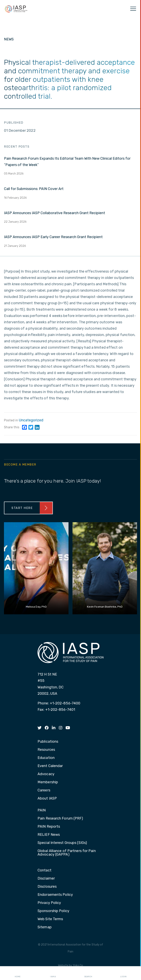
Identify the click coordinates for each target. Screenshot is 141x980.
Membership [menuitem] (48, 782)
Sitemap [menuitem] (45, 927)
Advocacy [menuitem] (46, 774)
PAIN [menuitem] (42, 810)
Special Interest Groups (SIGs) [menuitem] (62, 843)
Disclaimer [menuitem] (46, 879)
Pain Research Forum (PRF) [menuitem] (60, 819)
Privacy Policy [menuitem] (49, 903)
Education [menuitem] (46, 758)
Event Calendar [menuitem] (50, 766)
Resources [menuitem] (46, 750)
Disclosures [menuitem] (47, 887)
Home (18, 973)
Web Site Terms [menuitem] (50, 919)
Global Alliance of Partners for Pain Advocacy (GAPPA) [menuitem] (67, 853)
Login (123, 973)
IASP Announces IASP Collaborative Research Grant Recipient (55, 213)
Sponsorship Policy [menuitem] (53, 911)
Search (88, 973)
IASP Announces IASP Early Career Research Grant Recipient (53, 237)
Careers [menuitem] (44, 790)
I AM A (53, 973)
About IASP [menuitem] (47, 799)
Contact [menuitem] (44, 870)
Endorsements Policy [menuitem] (55, 895)
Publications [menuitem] (48, 742)
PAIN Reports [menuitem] (49, 827)
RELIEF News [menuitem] (49, 835)
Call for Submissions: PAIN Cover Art (34, 189)
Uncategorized (31, 420)
